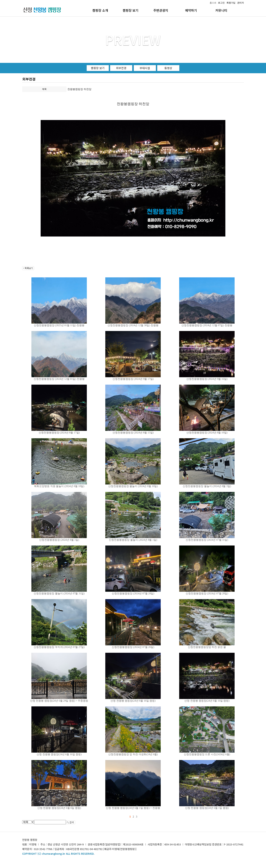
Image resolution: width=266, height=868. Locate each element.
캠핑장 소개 (100, 10)
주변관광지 (161, 10)
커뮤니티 (221, 10)
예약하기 (191, 10)
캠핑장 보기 (131, 10)
